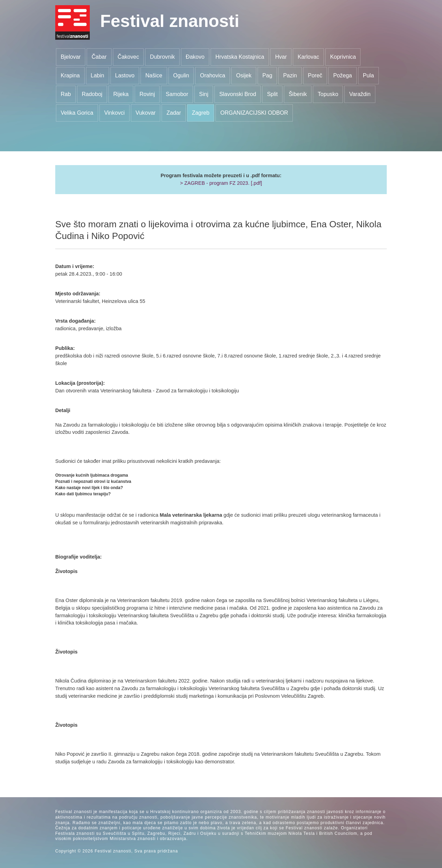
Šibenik (298, 94)
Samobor (177, 94)
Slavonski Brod (238, 94)
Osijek (244, 75)
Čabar (99, 57)
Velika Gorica (77, 113)
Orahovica (213, 75)
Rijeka (121, 94)
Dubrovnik (162, 57)
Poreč (315, 75)
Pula (368, 75)
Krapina (70, 75)
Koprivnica (343, 57)
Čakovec (128, 57)
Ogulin (181, 75)
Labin (98, 75)
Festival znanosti (170, 21)
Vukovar (146, 113)
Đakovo (195, 57)
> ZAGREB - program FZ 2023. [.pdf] (221, 183)
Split (272, 94)
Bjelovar (71, 57)
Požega (343, 75)
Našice (154, 75)
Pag (267, 75)
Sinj (204, 94)
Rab (66, 94)
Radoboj (92, 94)
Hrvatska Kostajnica (240, 57)
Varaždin (360, 94)
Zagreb (201, 113)
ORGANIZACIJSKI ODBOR (254, 113)
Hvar (281, 57)
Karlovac (308, 57)
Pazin (290, 75)
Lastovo (125, 75)
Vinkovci (114, 113)
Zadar (174, 113)
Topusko (328, 94)
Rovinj (147, 94)
